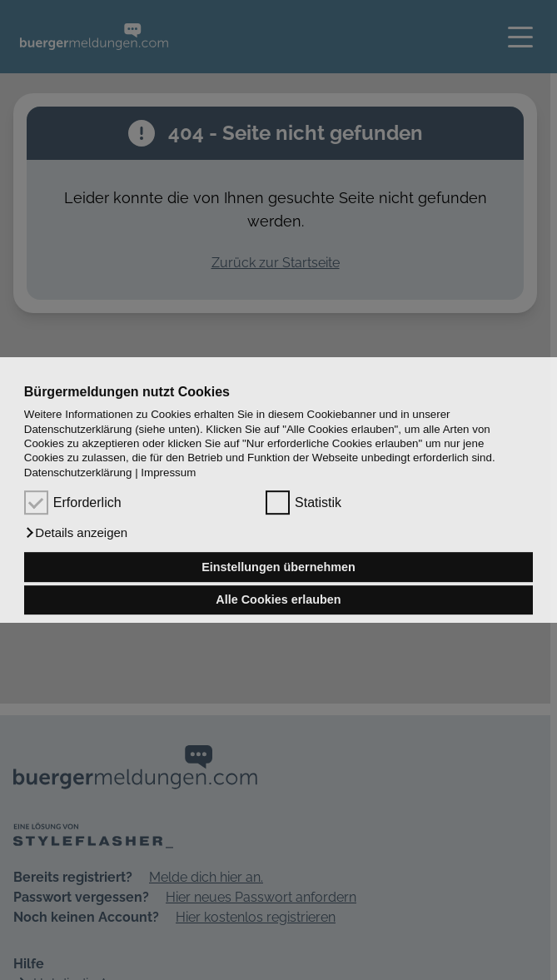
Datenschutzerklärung (78, 473)
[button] (76, 533)
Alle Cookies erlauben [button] (278, 600)
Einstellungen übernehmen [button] (278, 567)
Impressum (168, 473)
